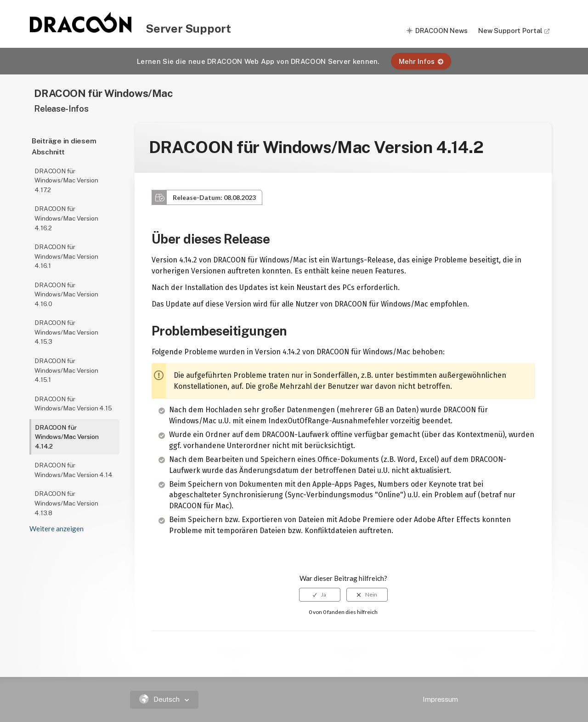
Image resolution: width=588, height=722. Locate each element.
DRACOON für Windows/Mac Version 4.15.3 (66, 332)
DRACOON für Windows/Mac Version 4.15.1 (66, 370)
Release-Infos (61, 109)
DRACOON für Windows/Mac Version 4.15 (73, 404)
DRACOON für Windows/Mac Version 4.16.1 (66, 256)
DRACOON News (441, 31)
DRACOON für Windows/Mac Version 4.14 (73, 470)
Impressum (440, 699)
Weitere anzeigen (57, 529)
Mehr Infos (421, 61)
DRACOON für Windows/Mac (103, 93)
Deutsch (161, 699)
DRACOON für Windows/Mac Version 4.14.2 (67, 437)
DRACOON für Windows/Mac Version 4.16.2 (66, 218)
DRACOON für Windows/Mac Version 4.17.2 (66, 180)
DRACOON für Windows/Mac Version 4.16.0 (66, 294)
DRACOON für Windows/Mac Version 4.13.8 (66, 503)
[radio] (320, 595)
